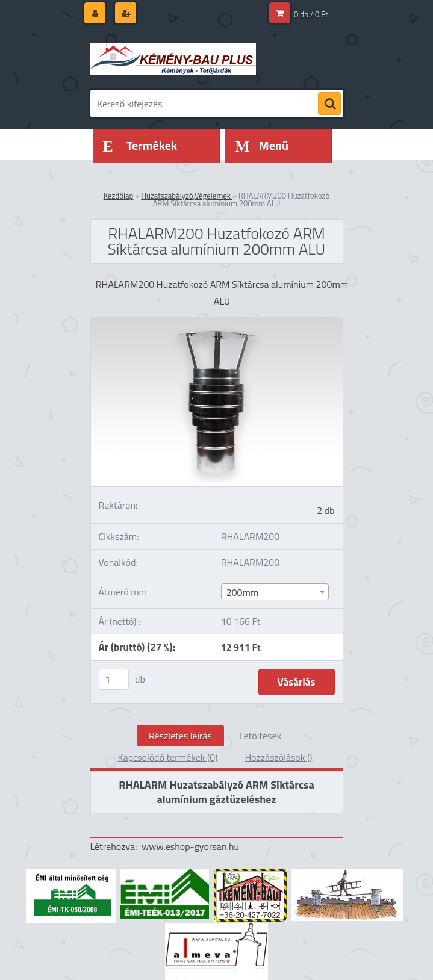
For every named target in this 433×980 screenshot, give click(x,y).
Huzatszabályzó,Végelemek (187, 196)
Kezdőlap (119, 196)
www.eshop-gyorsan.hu (190, 846)
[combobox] (275, 592)
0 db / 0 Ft (311, 14)
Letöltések (260, 736)
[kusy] (114, 679)
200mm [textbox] (243, 592)
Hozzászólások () (278, 757)
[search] (329, 104)
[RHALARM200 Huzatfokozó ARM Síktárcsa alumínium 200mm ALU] (217, 323)
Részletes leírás (180, 736)
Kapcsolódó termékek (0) (168, 757)
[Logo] (173, 58)
